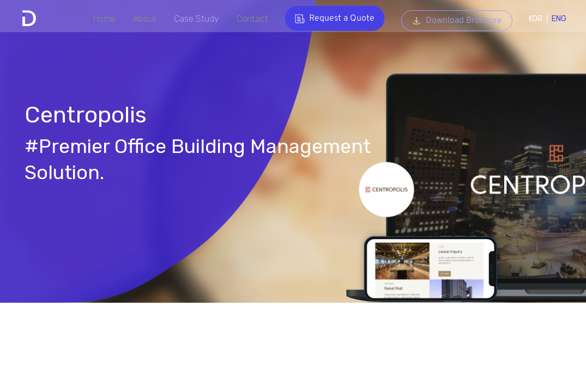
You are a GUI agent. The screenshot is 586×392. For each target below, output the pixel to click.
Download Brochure (452, 19)
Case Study (188, 19)
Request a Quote (330, 19)
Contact (246, 19)
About (135, 19)
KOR (531, 19)
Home (93, 19)
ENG (554, 19)
